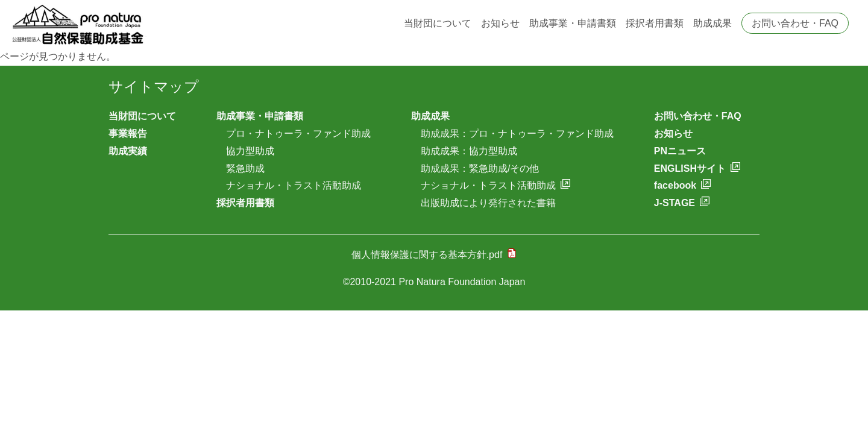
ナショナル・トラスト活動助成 (294, 185)
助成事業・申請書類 (573, 23)
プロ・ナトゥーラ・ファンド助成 (298, 134)
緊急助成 (245, 168)
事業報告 (128, 134)
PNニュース (680, 151)
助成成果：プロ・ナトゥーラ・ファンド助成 (517, 134)
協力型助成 (250, 151)
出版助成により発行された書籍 (488, 203)
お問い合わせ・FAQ (795, 23)
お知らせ (500, 23)
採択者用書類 (655, 23)
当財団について (438, 23)
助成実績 (128, 151)
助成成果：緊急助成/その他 (480, 168)
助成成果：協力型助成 (469, 151)
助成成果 (712, 23)
